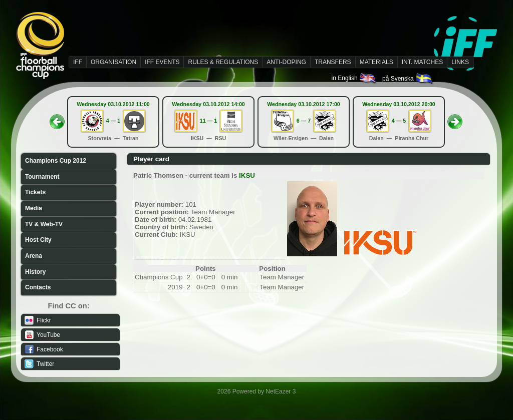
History (35, 272)
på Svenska (408, 79)
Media (34, 208)
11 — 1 (208, 121)
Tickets (35, 192)
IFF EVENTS (162, 62)
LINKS (460, 62)
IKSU (247, 175)
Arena (34, 256)
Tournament (42, 177)
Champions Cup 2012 (56, 161)
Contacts (38, 287)
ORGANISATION (113, 62)
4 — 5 (399, 121)
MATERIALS (376, 62)
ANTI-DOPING (286, 62)
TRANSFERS (333, 62)
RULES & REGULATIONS (223, 62)
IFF (78, 62)
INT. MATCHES (422, 62)
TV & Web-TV (44, 224)
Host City (38, 240)
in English (354, 78)
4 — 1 (113, 121)
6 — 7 (304, 121)
